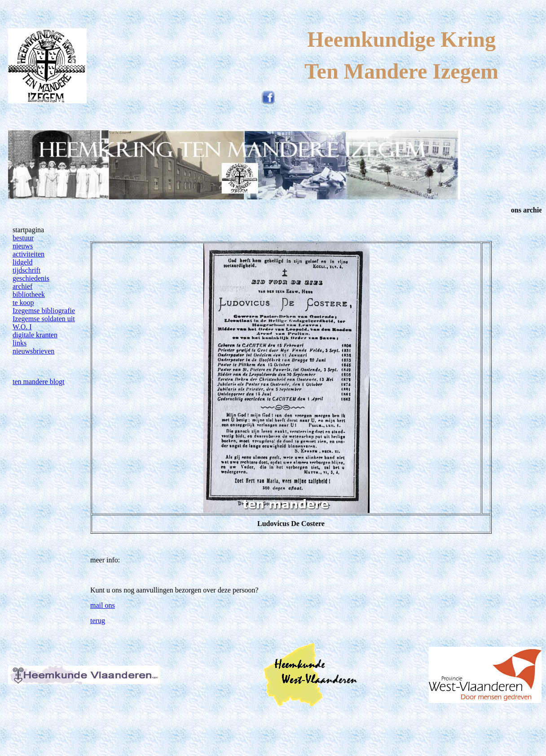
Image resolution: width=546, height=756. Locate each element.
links (20, 343)
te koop (23, 303)
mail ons (103, 605)
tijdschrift (26, 270)
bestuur (23, 238)
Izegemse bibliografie (44, 311)
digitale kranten (35, 335)
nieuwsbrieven (33, 351)
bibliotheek (29, 294)
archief (22, 286)
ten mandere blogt (39, 382)
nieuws (23, 246)
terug (98, 621)
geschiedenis (31, 278)
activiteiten (29, 254)
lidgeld (22, 262)
